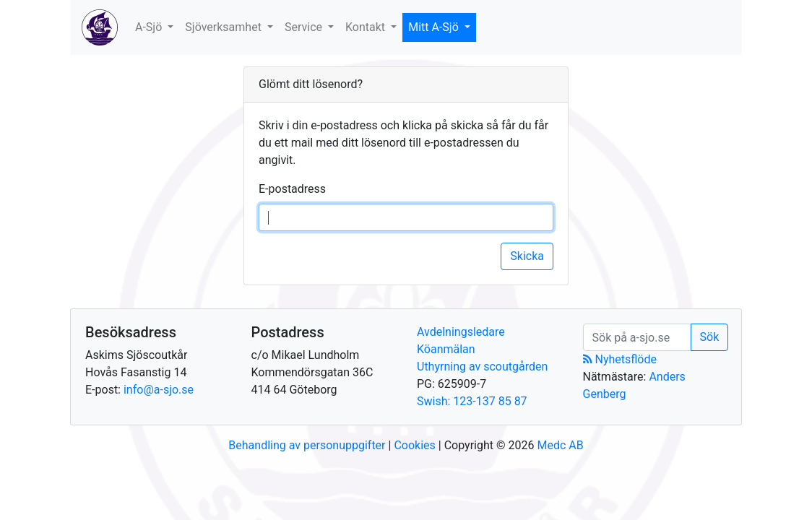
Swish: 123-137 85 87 (472, 401)
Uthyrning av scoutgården (482, 367)
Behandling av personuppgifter (307, 445)
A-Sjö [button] (150, 27)
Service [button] (305, 27)
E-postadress (292, 189)
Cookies (414, 445)
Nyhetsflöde (620, 359)
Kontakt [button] (367, 27)
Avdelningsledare (461, 332)
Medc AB (560, 445)
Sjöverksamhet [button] (225, 27)
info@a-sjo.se (159, 390)
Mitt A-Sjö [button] (435, 27)
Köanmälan (446, 349)
